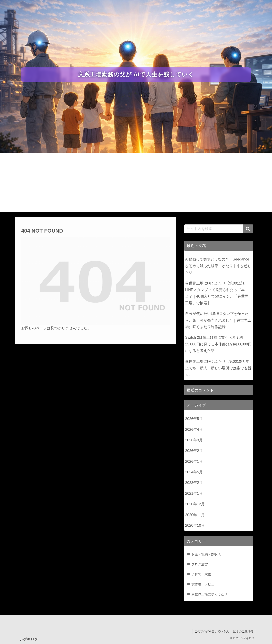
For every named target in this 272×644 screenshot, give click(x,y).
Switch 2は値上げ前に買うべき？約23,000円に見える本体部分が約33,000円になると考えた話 (218, 344)
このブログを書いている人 (212, 631)
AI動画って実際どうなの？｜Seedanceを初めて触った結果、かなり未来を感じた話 (218, 266)
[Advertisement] (136, 183)
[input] (219, 229)
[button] (248, 229)
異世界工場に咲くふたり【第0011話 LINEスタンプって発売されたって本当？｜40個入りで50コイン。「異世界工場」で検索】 (217, 293)
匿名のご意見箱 (243, 631)
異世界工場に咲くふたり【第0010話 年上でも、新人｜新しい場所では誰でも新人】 (218, 368)
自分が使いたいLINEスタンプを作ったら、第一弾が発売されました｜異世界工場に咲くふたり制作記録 (218, 320)
